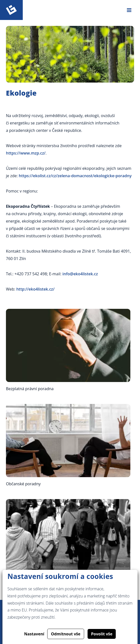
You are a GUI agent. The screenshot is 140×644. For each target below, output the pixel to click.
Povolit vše (102, 634)
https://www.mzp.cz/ (26, 153)
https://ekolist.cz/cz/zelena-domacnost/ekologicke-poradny (75, 176)
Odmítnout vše (66, 634)
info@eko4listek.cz (80, 274)
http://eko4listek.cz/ (35, 289)
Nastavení (34, 634)
